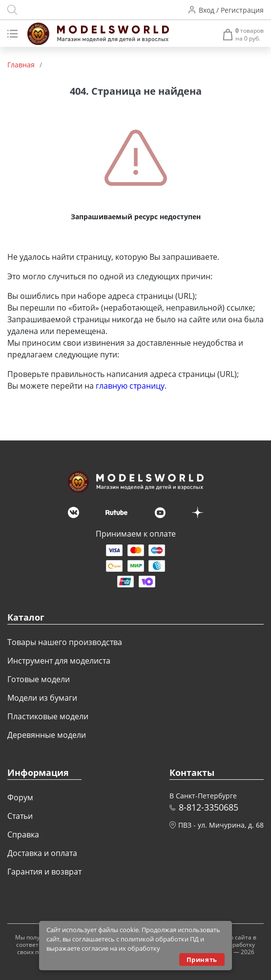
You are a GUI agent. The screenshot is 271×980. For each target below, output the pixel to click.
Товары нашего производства (65, 642)
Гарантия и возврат (44, 872)
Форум (20, 797)
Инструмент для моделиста (59, 661)
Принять (202, 959)
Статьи (20, 816)
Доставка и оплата (42, 853)
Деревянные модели (47, 735)
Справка (23, 834)
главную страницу (130, 386)
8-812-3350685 (208, 807)
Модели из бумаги (42, 698)
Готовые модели (39, 679)
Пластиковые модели (48, 716)
